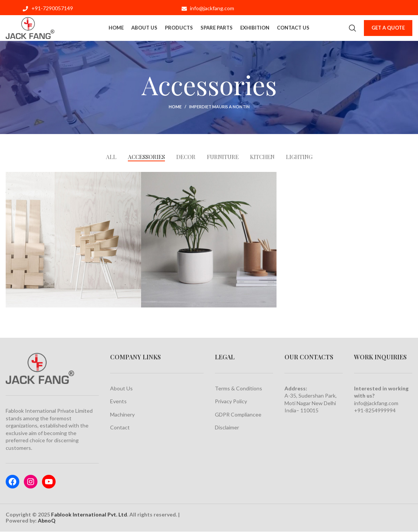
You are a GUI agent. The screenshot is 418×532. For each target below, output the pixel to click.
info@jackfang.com (376, 403)
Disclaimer (227, 428)
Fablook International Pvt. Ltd (89, 515)
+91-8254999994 (375, 411)
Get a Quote (388, 30)
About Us (121, 389)
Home (175, 107)
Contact (120, 428)
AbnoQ (47, 521)
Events (118, 402)
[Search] (353, 30)
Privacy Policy (231, 402)
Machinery (122, 415)
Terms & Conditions (239, 389)
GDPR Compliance (237, 415)
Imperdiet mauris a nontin (219, 107)
